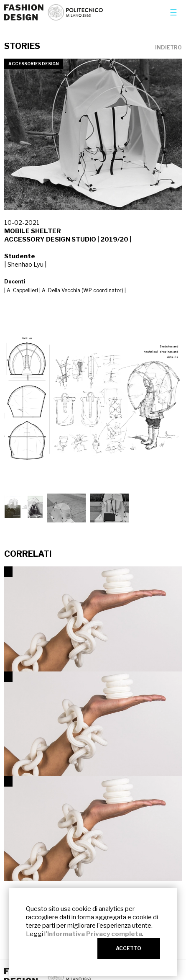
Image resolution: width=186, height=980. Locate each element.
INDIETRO (168, 48)
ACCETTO (129, 948)
